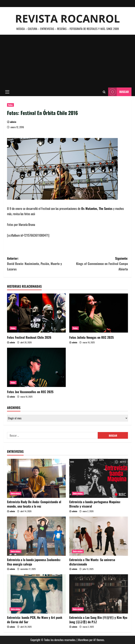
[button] (7, 92)
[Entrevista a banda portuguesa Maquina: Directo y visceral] (99, 478)
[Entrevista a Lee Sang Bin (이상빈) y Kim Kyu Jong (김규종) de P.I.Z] (99, 594)
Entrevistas (16, 493)
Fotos (10, 105)
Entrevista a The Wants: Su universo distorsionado (92, 562)
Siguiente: (98, 264)
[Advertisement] (67, 61)
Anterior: (37, 264)
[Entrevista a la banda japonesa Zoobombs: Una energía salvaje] (36, 536)
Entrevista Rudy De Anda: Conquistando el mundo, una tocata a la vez (34, 504)
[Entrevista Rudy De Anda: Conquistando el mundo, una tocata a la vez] (36, 478)
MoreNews (83, 640)
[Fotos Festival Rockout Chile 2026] (36, 313)
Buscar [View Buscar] (118, 92)
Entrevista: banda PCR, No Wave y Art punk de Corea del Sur (35, 620)
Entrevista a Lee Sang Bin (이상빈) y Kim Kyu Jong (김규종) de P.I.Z (98, 620)
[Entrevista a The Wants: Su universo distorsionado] (99, 536)
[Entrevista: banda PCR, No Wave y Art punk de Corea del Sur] (36, 594)
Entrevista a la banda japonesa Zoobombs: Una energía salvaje (34, 562)
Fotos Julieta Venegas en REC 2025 (91, 337)
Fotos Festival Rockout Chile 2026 (29, 337)
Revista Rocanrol (67, 18)
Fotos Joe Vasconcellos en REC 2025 (30, 392)
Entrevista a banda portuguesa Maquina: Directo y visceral (95, 504)
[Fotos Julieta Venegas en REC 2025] (99, 313)
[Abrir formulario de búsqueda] (104, 92)
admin (13, 122)
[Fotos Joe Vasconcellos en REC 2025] (36, 367)
